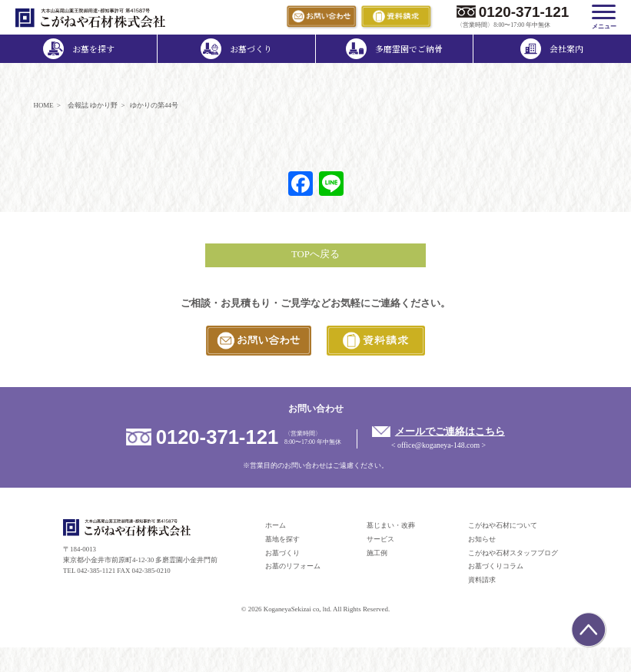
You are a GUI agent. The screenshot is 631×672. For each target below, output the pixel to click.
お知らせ (482, 539)
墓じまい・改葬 (391, 525)
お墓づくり (282, 553)
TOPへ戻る (315, 254)
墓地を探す (282, 539)
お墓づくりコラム (496, 566)
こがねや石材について (503, 525)
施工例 (377, 553)
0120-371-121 (524, 12)
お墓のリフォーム (293, 566)
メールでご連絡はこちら (450, 432)
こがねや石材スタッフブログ (513, 553)
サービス (380, 539)
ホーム (276, 525)
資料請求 (482, 580)
